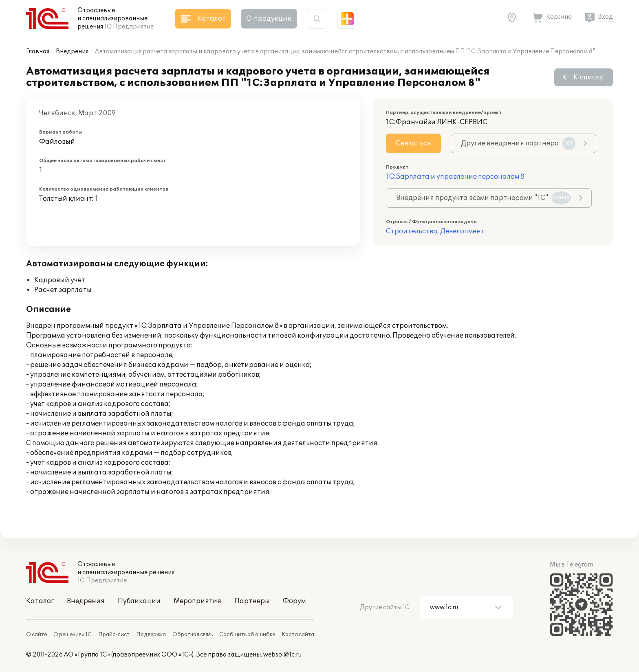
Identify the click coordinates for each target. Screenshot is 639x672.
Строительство (412, 231)
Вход (605, 17)
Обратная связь (193, 635)
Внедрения (72, 52)
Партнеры (252, 601)
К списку (588, 77)
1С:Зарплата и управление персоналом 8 (455, 177)
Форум (294, 601)
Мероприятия (197, 601)
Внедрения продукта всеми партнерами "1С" (484, 198)
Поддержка (151, 635)
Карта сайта (298, 635)
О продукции (269, 19)
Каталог (40, 601)
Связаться (413, 143)
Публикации (139, 601)
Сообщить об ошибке (247, 635)
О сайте (36, 635)
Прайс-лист (114, 635)
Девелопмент (462, 231)
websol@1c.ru (282, 655)
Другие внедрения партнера (518, 143)
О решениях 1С (73, 635)
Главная (38, 52)
